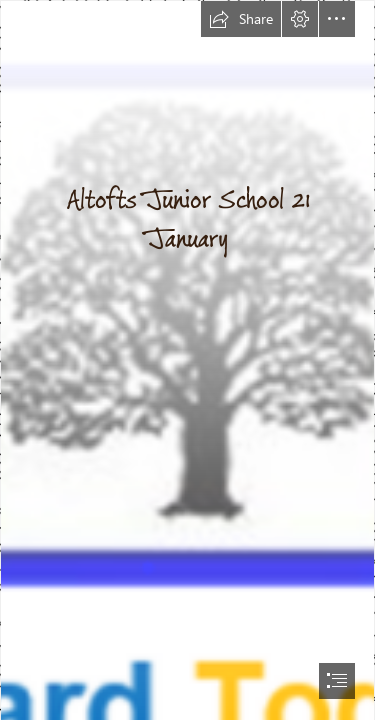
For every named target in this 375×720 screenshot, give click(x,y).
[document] (187, 360)
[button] (241, 19)
